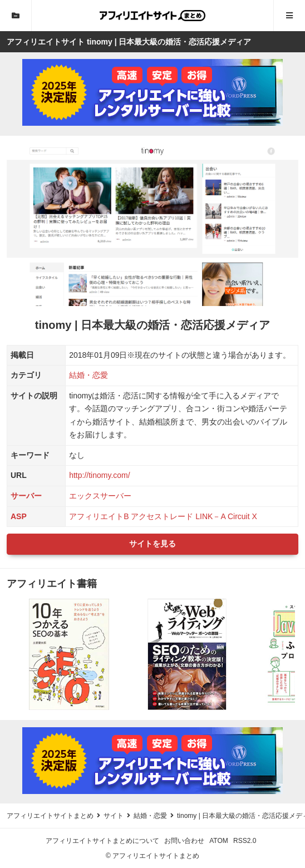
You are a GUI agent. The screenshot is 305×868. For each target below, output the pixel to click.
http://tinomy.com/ (99, 475)
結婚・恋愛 (88, 375)
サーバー (26, 496)
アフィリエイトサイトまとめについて (102, 841)
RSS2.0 (245, 841)
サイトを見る (152, 544)
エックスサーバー (100, 496)
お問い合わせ (184, 841)
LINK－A (210, 516)
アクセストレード (162, 516)
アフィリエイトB (99, 516)
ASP (19, 516)
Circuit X (242, 516)
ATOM (219, 841)
